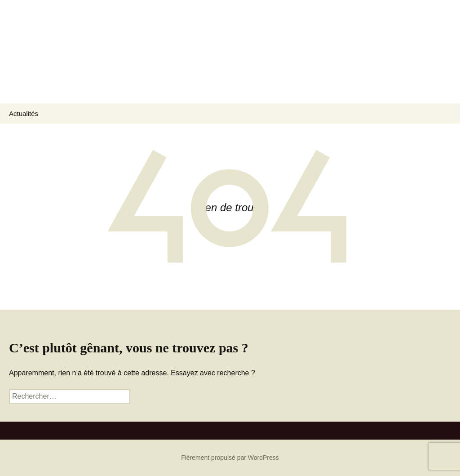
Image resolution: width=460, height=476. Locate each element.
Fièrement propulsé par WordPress (230, 458)
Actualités (24, 113)
